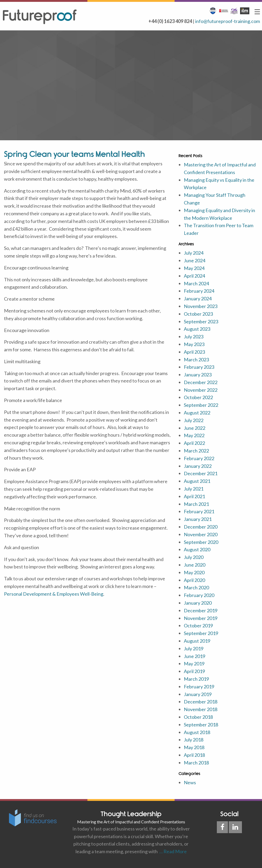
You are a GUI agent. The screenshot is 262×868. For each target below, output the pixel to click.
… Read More (172, 851)
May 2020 (194, 572)
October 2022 (198, 397)
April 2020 (194, 580)
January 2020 (198, 603)
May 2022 (194, 435)
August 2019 (197, 641)
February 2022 (199, 458)
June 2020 (195, 565)
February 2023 (199, 367)
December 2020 (201, 527)
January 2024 (198, 298)
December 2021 (201, 473)
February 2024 (199, 291)
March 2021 (196, 504)
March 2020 (196, 587)
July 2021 (194, 489)
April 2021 (194, 496)
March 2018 (196, 763)
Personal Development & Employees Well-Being (54, 594)
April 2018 (194, 755)
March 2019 (196, 679)
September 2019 (201, 633)
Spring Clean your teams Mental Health (74, 154)
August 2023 (197, 329)
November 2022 (201, 390)
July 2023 (194, 337)
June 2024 (195, 260)
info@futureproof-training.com (228, 21)
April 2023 (194, 352)
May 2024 (194, 268)
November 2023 (201, 306)
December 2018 (201, 702)
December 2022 (201, 382)
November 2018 (201, 709)
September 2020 (201, 542)
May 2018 (194, 747)
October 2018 (198, 717)
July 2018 (194, 740)
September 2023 (201, 321)
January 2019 (198, 694)
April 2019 (194, 671)
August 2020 (197, 549)
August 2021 (197, 481)
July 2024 (194, 253)
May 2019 (194, 664)
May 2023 (194, 344)
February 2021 (199, 511)
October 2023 (198, 314)
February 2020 (199, 595)
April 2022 (194, 443)
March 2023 (196, 360)
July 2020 (194, 557)
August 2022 (197, 413)
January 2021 (198, 519)
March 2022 (196, 451)
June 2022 (195, 428)
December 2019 (201, 610)
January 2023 (198, 375)
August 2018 (197, 732)
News (190, 782)
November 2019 (201, 618)
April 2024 (194, 276)
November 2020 (201, 534)
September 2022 (201, 405)
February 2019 (199, 687)
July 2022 (194, 420)
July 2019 (194, 648)
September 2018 (201, 725)
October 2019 (198, 626)
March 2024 (196, 283)
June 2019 (195, 656)
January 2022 (198, 466)
